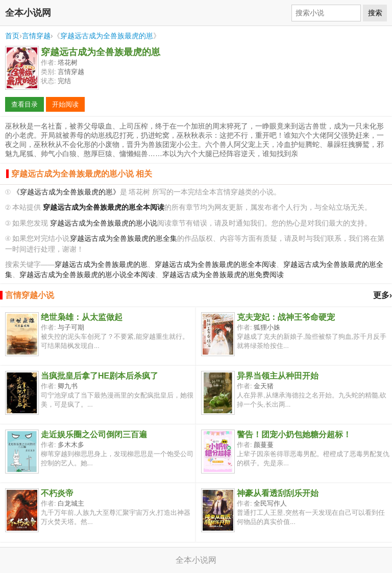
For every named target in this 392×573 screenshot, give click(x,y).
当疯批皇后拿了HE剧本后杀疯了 (100, 376)
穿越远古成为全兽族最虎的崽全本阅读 (215, 265)
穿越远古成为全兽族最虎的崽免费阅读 (223, 275)
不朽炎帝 (57, 493)
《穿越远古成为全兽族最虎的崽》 (66, 192)
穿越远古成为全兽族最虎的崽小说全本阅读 (87, 275)
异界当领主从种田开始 (278, 376)
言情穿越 (36, 36)
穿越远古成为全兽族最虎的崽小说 (104, 223)
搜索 (375, 13)
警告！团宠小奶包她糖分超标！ (294, 434)
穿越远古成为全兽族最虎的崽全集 (124, 239)
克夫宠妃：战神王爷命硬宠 (286, 317)
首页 (12, 36)
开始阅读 (65, 104)
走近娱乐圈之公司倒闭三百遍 (94, 434)
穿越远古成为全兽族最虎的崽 (107, 36)
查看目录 (24, 104)
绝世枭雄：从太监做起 (82, 317)
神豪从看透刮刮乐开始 (278, 493)
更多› (383, 295)
